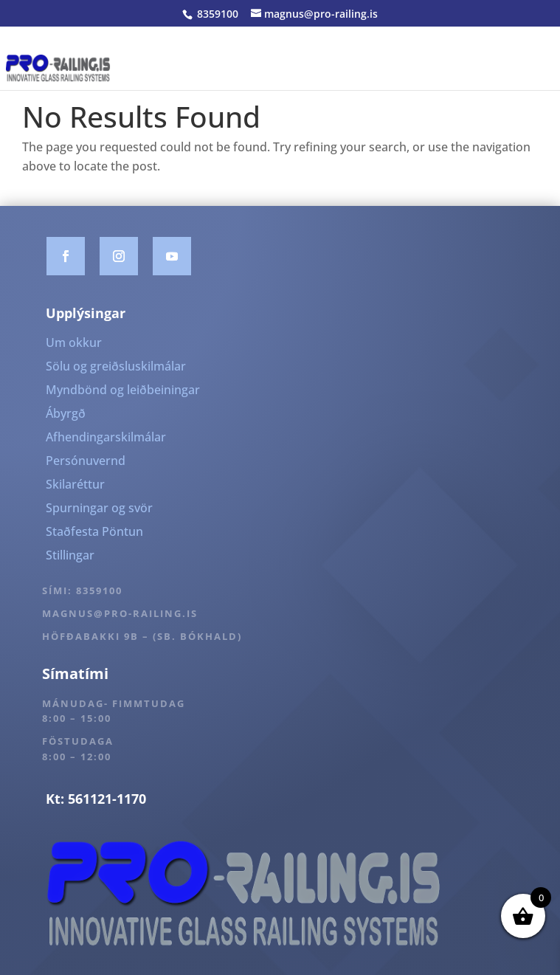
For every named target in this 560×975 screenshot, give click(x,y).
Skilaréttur (75, 484)
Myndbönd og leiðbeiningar (123, 390)
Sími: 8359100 (82, 590)
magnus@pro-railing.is (120, 613)
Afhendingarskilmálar (106, 437)
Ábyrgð (66, 413)
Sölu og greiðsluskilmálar (116, 366)
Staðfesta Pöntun (94, 531)
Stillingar (70, 555)
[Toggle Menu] (541, 68)
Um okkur (74, 342)
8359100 (216, 14)
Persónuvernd (86, 461)
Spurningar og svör (99, 508)
